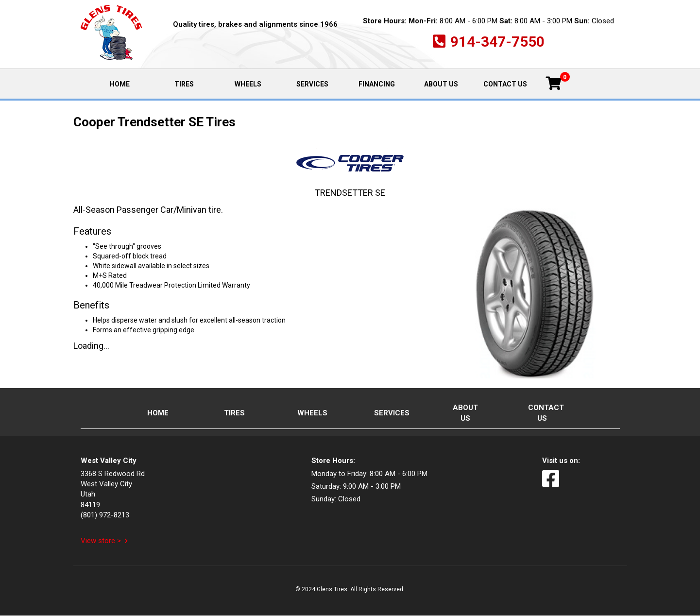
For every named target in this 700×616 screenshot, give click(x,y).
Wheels (248, 84)
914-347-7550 (497, 42)
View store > (101, 541)
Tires (184, 84)
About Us (441, 84)
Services (312, 84)
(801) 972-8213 (105, 515)
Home (130, 83)
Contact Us (505, 84)
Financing (377, 84)
